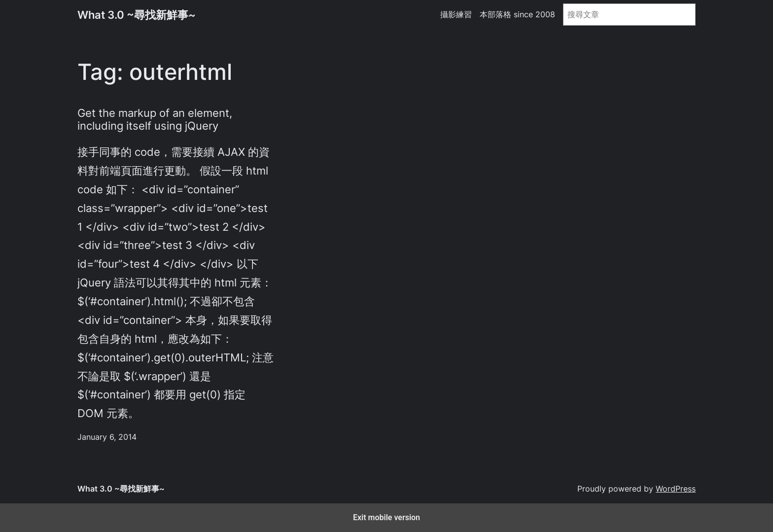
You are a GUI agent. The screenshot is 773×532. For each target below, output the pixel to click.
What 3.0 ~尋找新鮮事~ (137, 15)
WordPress (676, 489)
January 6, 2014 (107, 437)
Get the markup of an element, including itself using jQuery (155, 120)
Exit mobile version (386, 517)
